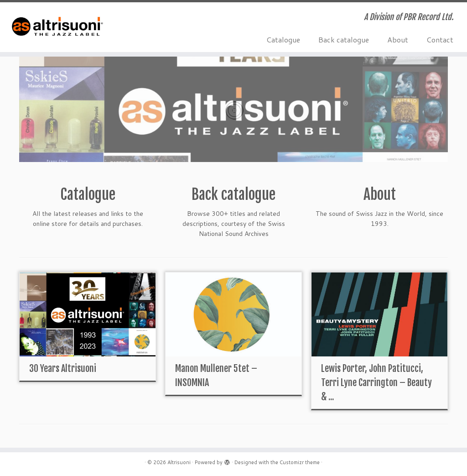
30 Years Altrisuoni (63, 369)
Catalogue (283, 39)
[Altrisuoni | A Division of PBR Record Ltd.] (55, 27)
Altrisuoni (179, 462)
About (398, 39)
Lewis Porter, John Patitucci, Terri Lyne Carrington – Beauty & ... (376, 383)
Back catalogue (344, 39)
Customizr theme (300, 462)
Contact (440, 39)
